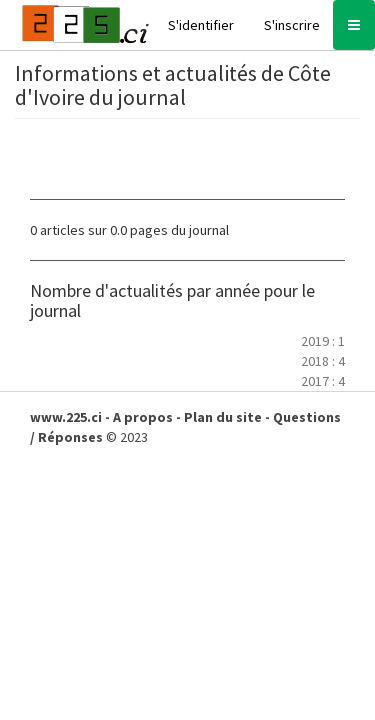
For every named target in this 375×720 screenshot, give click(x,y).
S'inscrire (292, 25)
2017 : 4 (323, 381)
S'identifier (201, 25)
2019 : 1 (323, 341)
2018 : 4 (323, 361)
